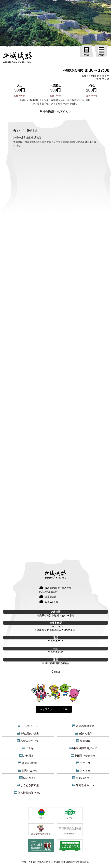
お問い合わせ (28, 770)
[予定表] (86, 52)
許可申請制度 (28, 763)
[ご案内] (101, 52)
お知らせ (83, 770)
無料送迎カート (83, 785)
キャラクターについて (54, 709)
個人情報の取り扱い (28, 793)
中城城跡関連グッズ (83, 748)
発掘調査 (83, 741)
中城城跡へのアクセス (55, 112)
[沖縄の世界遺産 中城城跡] (18, 59)
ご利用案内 (28, 756)
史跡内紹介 (83, 733)
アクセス (83, 763)
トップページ (28, 726)
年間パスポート (83, 778)
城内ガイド (28, 778)
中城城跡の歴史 (28, 733)
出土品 (28, 748)
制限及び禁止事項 (83, 756)
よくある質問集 (28, 785)
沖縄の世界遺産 (83, 726)
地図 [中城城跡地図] (55, 672)
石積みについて (28, 741)
